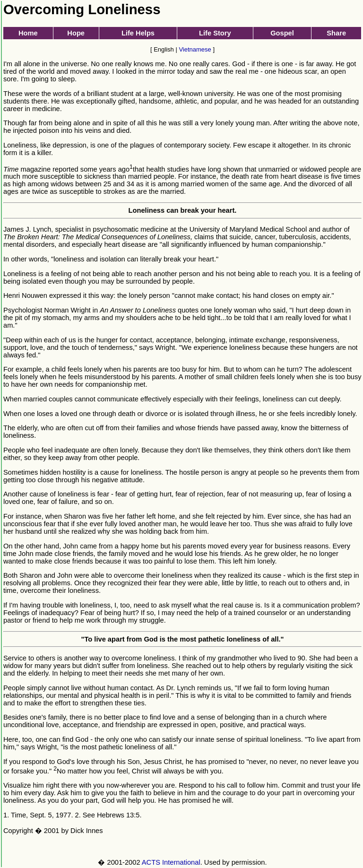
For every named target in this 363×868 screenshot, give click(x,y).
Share (336, 33)
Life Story (215, 33)
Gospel (282, 33)
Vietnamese (195, 49)
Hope (76, 33)
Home (28, 33)
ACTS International (171, 862)
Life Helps (138, 33)
